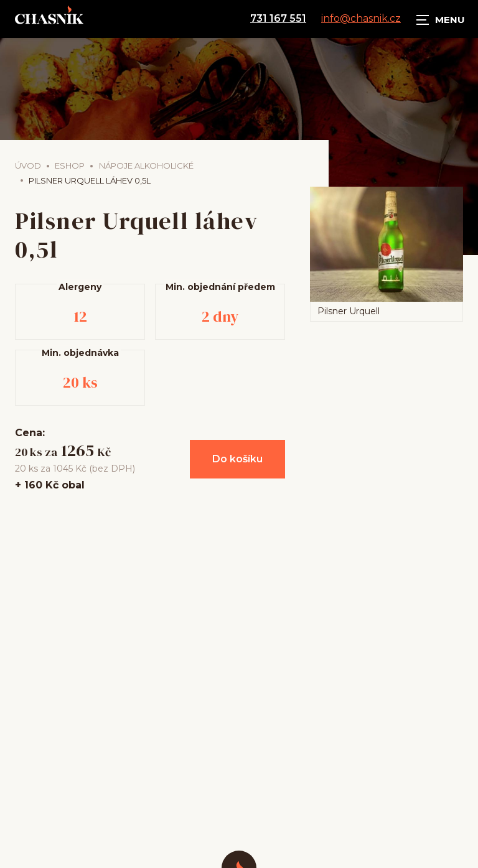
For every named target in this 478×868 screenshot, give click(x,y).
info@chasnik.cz (361, 18)
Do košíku (237, 459)
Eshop (70, 166)
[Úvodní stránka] (49, 19)
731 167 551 (278, 18)
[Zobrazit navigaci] (441, 19)
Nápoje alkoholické (146, 166)
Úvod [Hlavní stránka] (28, 166)
